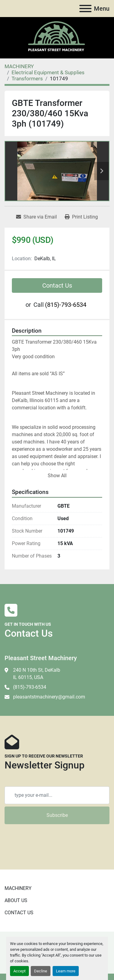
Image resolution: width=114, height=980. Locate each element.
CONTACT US (19, 913)
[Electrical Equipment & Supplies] (48, 72)
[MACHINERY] (19, 66)
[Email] (57, 795)
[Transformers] (27, 79)
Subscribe (57, 815)
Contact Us (57, 285)
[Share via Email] (36, 217)
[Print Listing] (81, 217)
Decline (41, 971)
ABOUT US (16, 900)
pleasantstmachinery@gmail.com (49, 697)
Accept (19, 971)
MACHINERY (18, 888)
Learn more (66, 971)
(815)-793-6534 (66, 305)
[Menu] (85, 9)
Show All (57, 476)
